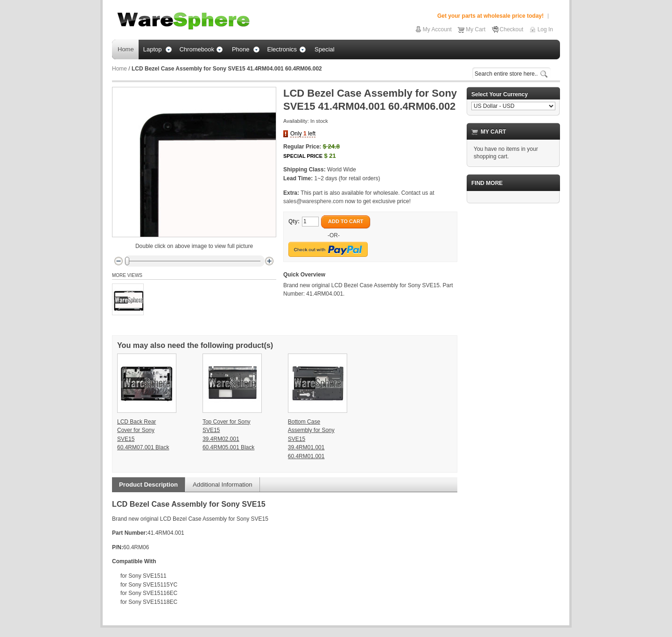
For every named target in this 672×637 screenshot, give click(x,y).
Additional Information (223, 485)
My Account (437, 29)
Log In (545, 29)
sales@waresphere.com (313, 201)
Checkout (512, 29)
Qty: (294, 221)
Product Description (148, 485)
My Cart (476, 29)
